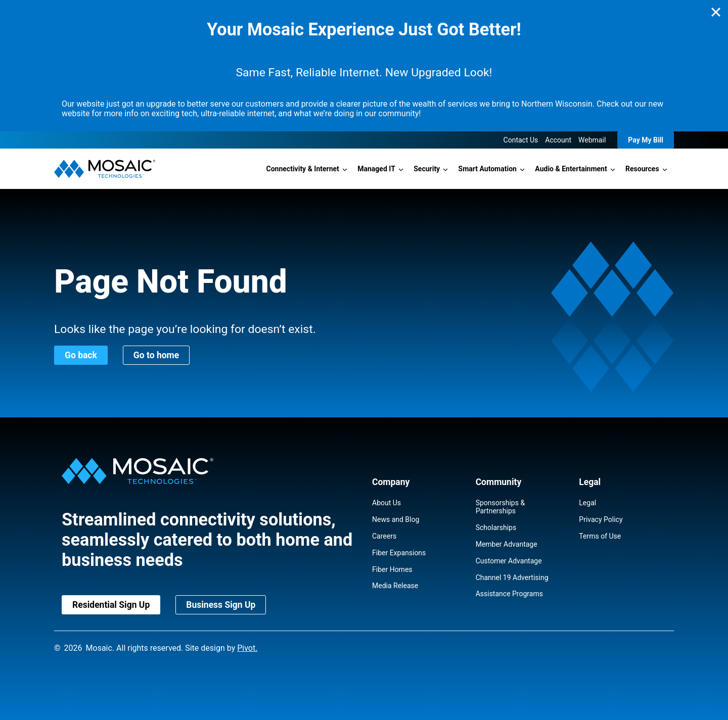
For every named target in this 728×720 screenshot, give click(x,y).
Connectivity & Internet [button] (303, 169)
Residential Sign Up (111, 605)
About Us (386, 503)
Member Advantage (507, 544)
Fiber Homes (392, 569)
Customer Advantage (509, 561)
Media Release (395, 586)
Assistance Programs (509, 594)
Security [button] (427, 169)
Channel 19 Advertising (512, 578)
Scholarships (496, 527)
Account (558, 140)
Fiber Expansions (399, 553)
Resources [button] (642, 169)
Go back (81, 355)
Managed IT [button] (376, 169)
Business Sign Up (221, 605)
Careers (384, 536)
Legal (587, 503)
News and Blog (396, 519)
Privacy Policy (601, 519)
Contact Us (521, 140)
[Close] (716, 12)
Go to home (156, 355)
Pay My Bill (646, 140)
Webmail (592, 140)
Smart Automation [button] (488, 169)
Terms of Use (600, 536)
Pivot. (247, 648)
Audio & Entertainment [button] (571, 169)
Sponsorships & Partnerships (500, 507)
